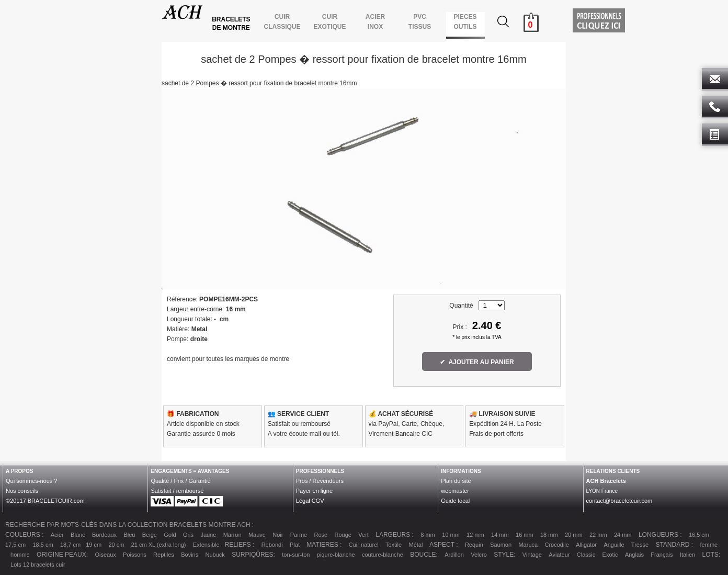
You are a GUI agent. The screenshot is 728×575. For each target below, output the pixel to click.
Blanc (78, 535)
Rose (321, 535)
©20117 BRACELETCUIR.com (45, 501)
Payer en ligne (314, 491)
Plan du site (456, 481)
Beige (150, 535)
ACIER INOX (375, 22)
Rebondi (272, 545)
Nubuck (215, 555)
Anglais (634, 555)
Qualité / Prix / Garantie (180, 481)
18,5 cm (43, 545)
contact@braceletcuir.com (619, 501)
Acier (57, 535)
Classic (586, 555)
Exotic (610, 555)
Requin (474, 545)
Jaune (208, 535)
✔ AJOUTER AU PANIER (477, 362)
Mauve (257, 535)
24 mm (623, 535)
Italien (687, 555)
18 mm (549, 535)
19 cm (94, 545)
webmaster (455, 491)
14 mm (500, 535)
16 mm (525, 535)
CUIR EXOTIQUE (330, 22)
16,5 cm (699, 535)
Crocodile (556, 545)
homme (20, 555)
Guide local (455, 501)
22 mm (598, 535)
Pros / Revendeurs (320, 481)
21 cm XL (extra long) (159, 545)
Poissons (135, 555)
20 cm (116, 545)
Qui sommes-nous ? (31, 481)
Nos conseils (22, 491)
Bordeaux (104, 535)
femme (709, 545)
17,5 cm (15, 545)
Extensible (206, 545)
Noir (278, 535)
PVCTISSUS (420, 22)
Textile (394, 545)
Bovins (190, 555)
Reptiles (164, 555)
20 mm (574, 535)
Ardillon (454, 555)
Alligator (586, 545)
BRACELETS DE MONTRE (232, 24)
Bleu (129, 535)
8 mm (428, 535)
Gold (170, 535)
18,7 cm (70, 545)
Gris (188, 535)
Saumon (501, 545)
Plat (295, 545)
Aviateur (559, 555)
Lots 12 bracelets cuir (38, 565)
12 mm (475, 535)
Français (662, 555)
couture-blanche (383, 555)
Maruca (528, 545)
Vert (363, 535)
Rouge (343, 535)
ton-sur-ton (296, 555)
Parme (299, 535)
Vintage (532, 555)
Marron (232, 535)
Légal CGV (310, 501)
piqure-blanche (336, 555)
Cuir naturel (364, 545)
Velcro (479, 555)
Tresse (640, 545)
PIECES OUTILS (465, 22)
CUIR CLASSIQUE (282, 22)
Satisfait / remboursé (177, 491)
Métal (416, 545)
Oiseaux (105, 555)
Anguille (614, 545)
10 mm (451, 535)
